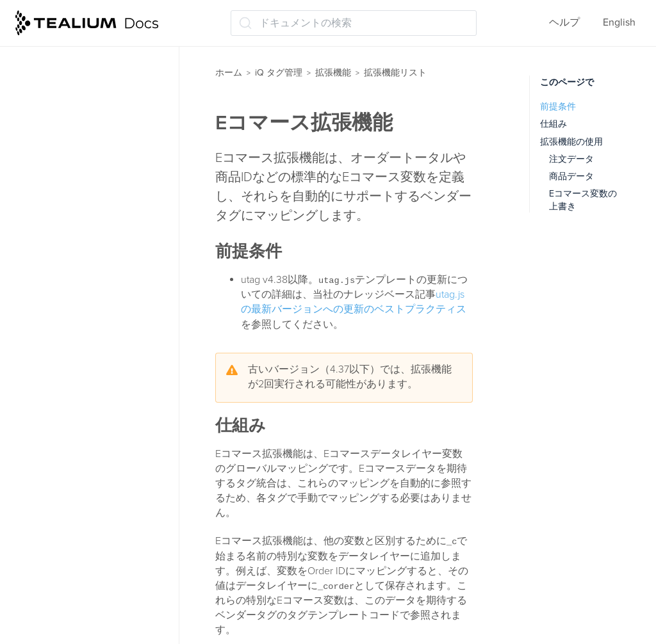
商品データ (571, 176)
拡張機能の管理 (64, 88)
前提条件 (558, 107)
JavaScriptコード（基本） (94, 289)
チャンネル (60, 574)
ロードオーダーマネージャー (95, 113)
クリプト (55, 484)
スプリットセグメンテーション (101, 542)
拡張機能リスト (64, 138)
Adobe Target (65, 164)
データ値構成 (65, 624)
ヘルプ (564, 22)
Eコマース (58, 264)
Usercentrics (62, 459)
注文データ (571, 159)
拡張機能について (69, 63)
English (619, 22)
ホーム (229, 73)
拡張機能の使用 (571, 142)
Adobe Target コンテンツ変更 (102, 189)
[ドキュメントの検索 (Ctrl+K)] (354, 23)
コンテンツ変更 (70, 509)
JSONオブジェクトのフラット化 (104, 402)
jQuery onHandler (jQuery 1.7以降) (104, 361)
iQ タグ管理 (279, 73)
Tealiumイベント (72, 434)
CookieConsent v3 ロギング (98, 214)
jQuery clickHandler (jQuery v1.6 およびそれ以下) (97, 322)
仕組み (553, 124)
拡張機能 (333, 73)
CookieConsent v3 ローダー (98, 239)
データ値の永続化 (76, 599)
